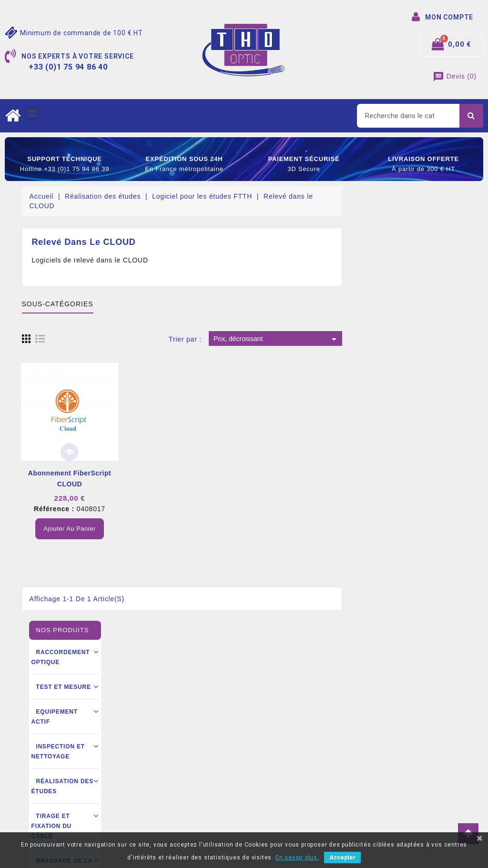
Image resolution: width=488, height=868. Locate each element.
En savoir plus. (297, 858)
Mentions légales (163, 723)
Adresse (264, 772)
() (455, 76)
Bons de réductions (281, 787)
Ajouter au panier (194, 528)
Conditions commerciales (175, 766)
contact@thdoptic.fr (66, 801)
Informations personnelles (291, 715)
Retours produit (275, 729)
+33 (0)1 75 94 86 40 (67, 787)
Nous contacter (160, 795)
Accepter (342, 858)
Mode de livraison (164, 752)
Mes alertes (269, 801)
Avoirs (261, 758)
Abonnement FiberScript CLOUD (193, 479)
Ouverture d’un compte (172, 780)
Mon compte (155, 809)
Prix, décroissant (401, 339)
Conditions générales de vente (183, 737)
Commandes (270, 744)
